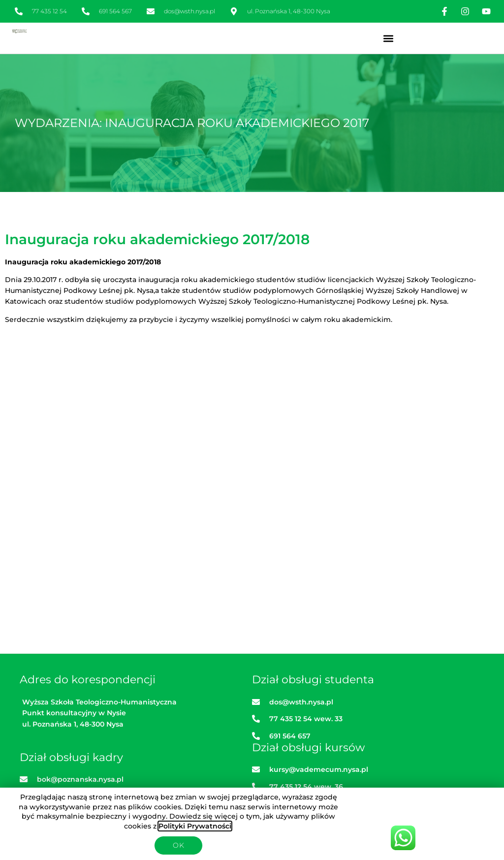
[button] (388, 38)
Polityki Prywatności (195, 826)
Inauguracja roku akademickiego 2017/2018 (157, 239)
